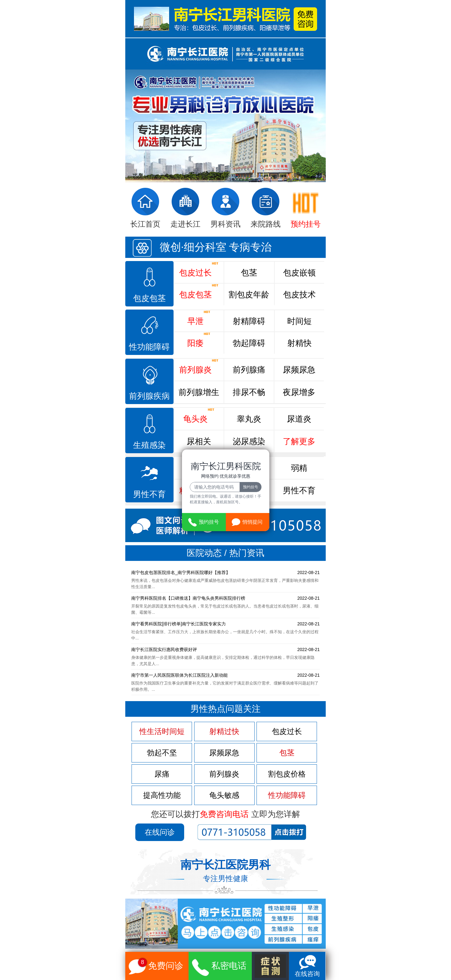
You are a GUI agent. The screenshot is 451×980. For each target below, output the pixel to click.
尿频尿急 (299, 370)
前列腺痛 (249, 370)
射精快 (299, 343)
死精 (199, 468)
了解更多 (299, 441)
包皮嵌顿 (299, 273)
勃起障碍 (249, 343)
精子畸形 (249, 490)
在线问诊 (160, 832)
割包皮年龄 (249, 295)
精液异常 (199, 487)
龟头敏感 (224, 795)
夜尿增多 (299, 392)
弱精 (299, 468)
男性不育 (299, 490)
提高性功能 (162, 795)
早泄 (199, 318)
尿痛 (162, 774)
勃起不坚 (162, 753)
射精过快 (224, 731)
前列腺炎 (199, 367)
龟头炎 (199, 416)
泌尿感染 (249, 441)
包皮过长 (199, 269)
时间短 (299, 321)
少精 (249, 465)
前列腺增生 (199, 392)
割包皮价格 (287, 774)
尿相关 (199, 441)
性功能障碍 (287, 795)
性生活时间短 (162, 731)
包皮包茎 (199, 291)
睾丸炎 (249, 419)
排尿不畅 (249, 392)
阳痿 (199, 340)
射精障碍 (249, 321)
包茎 (249, 273)
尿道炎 (299, 419)
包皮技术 (299, 295)
